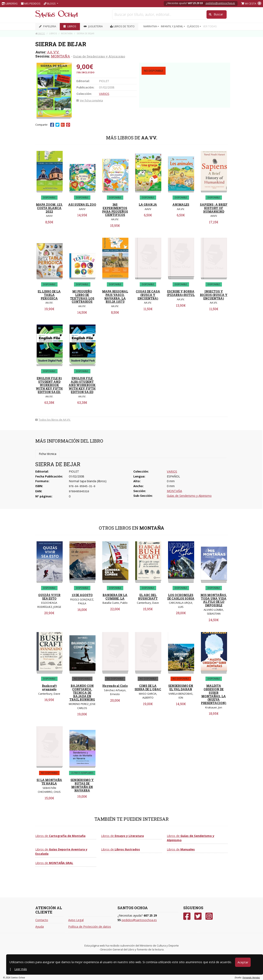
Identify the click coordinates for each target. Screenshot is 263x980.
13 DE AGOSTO (82, 595)
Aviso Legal (76, 920)
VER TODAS (210, 26)
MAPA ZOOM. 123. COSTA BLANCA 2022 (49, 208)
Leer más (21, 969)
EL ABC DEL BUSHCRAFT (148, 597)
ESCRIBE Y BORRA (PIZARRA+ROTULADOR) (186, 293)
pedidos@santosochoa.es (220, 3)
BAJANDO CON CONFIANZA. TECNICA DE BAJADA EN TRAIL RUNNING (82, 693)
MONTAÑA (61, 56)
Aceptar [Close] (243, 962)
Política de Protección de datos (90, 927)
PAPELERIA (48, 26)
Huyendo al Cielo (115, 686)
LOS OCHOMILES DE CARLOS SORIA (181, 597)
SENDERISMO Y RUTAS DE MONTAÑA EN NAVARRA (82, 785)
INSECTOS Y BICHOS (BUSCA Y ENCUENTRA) (214, 295)
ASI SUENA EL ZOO (82, 205)
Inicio (40, 33)
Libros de (60, 836)
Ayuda (40, 927)
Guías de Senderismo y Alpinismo (99, 56)
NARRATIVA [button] (151, 26)
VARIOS (104, 94)
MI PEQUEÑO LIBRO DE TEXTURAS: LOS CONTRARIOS (82, 297)
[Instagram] (209, 916)
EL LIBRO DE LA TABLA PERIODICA (49, 295)
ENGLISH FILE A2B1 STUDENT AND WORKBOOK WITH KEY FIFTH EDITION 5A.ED (82, 385)
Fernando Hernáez (251, 977)
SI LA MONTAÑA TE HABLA (49, 782)
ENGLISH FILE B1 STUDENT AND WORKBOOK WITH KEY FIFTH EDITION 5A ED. (49, 385)
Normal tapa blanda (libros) (88, 481)
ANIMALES (181, 205)
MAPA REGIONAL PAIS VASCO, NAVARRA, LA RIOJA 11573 (115, 297)
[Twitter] (198, 916)
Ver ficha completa (90, 100)
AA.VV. (53, 52)
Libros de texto (122, 26)
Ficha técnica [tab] (48, 454)
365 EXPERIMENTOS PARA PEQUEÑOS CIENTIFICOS (115, 210)
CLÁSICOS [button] (193, 26)
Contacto (42, 920)
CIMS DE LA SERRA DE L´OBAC (148, 687)
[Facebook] (187, 916)
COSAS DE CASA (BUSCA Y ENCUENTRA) (148, 295)
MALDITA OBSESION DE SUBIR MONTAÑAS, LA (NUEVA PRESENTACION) (214, 694)
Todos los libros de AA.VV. (53, 420)
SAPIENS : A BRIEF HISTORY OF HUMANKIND (214, 208)
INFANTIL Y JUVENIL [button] (172, 26)
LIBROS (70, 26)
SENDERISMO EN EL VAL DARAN (181, 687)
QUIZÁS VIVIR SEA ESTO (49, 597)
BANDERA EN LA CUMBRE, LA (115, 597)
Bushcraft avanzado (49, 687)
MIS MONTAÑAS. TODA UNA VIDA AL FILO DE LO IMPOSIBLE (214, 600)
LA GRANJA (148, 205)
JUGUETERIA (93, 26)
